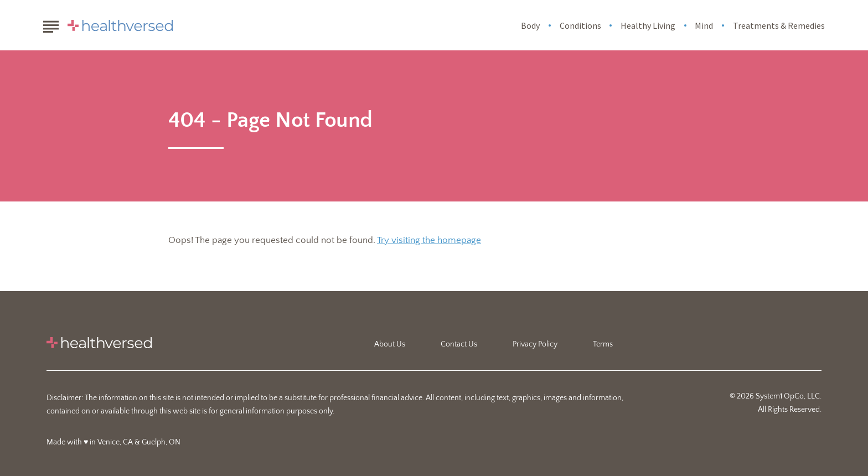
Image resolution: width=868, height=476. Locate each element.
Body (530, 25)
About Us (390, 344)
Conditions (580, 25)
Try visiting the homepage (429, 240)
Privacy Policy (535, 344)
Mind (704, 25)
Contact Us (459, 344)
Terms (603, 344)
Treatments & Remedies (779, 25)
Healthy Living (648, 25)
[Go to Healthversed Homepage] (120, 25)
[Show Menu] (51, 24)
